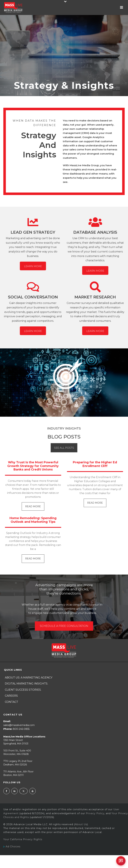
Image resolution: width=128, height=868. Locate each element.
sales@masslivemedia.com (19, 725)
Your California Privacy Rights (23, 839)
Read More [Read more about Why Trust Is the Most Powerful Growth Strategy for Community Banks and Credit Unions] (33, 506)
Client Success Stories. (23, 690)
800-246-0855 (21, 729)
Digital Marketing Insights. (26, 684)
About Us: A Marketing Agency (29, 678)
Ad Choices (12, 847)
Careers (11, 696)
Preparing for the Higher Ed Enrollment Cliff (95, 464)
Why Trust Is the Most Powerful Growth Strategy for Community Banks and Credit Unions (33, 466)
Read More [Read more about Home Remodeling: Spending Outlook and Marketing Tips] (33, 559)
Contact (11, 702)
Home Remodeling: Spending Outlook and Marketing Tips (33, 520)
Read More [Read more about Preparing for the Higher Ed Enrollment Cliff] (95, 503)
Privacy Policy (95, 813)
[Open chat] (121, 861)
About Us (81, 824)
